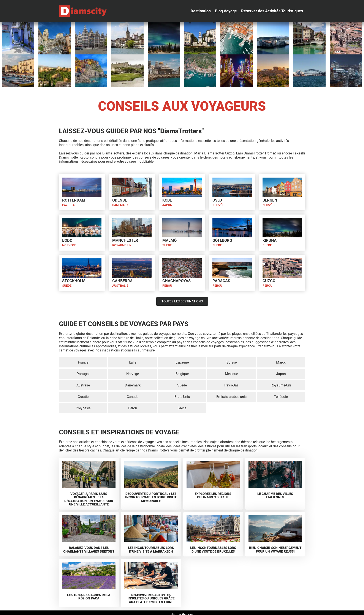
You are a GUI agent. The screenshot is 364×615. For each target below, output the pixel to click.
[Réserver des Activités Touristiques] (272, 11)
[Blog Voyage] (226, 11)
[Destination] (201, 11)
